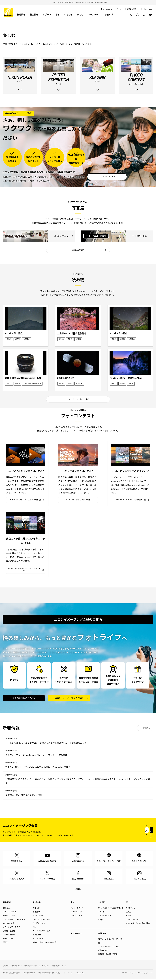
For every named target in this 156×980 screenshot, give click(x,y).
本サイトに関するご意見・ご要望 (49, 974)
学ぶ (58, 15)
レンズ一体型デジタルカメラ (14, 921)
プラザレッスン (76, 917)
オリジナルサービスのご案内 (108, 948)
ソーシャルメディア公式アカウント (111, 910)
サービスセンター (40, 925)
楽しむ (80, 15)
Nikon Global (148, 9)
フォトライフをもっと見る (78, 395)
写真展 (128, 913)
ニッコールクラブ (104, 917)
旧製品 (5, 944)
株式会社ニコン (133, 9)
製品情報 (34, 15)
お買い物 (109, 15)
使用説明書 (37, 936)
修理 (35, 929)
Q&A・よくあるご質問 (41, 921)
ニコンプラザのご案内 (106, 177)
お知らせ (36, 910)
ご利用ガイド (103, 952)
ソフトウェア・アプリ (11, 929)
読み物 (128, 917)
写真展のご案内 (78, 250)
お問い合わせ (38, 917)
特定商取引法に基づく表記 (108, 956)
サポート (47, 15)
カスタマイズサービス (41, 932)
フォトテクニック (77, 910)
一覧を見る (145, 729)
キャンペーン (94, 15)
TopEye (100, 921)
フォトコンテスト (132, 921)
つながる (68, 15)
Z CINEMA (7, 910)
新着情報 (21, 15)
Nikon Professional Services (43, 944)
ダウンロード (38, 940)
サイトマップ (68, 974)
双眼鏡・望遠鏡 (9, 932)
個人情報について (29, 974)
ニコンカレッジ (76, 913)
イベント (101, 913)
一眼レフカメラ (9, 917)
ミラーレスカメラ (10, 913)
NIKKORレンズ (8, 925)
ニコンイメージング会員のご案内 (69, 699)
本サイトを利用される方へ (11, 974)
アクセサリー (8, 940)
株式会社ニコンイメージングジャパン (37, 967)
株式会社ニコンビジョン (60, 967)
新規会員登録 (137, 832)
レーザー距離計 (9, 936)
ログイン (104, 832)
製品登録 (36, 913)
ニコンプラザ (131, 910)
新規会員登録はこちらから (24, 699)
